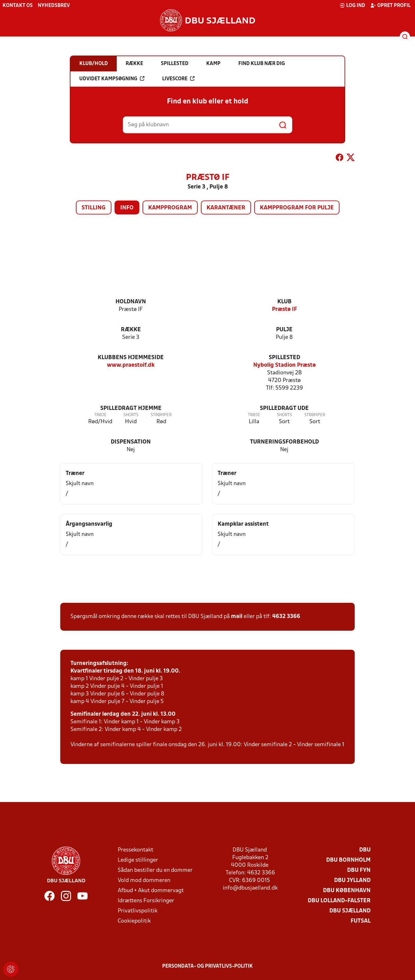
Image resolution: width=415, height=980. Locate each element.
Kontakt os (18, 6)
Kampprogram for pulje (297, 208)
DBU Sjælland (350, 911)
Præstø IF (284, 309)
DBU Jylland (352, 881)
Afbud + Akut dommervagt (151, 891)
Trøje (100, 415)
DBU (365, 850)
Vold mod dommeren (144, 881)
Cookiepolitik (134, 921)
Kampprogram (170, 208)
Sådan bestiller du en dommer (155, 870)
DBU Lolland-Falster (339, 901)
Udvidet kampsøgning (112, 79)
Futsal (361, 921)
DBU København (347, 891)
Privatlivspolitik (138, 911)
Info (127, 208)
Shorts (131, 415)
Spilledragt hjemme (131, 408)
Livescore (178, 79)
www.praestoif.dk (131, 365)
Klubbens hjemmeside (131, 358)
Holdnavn (131, 302)
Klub (284, 302)
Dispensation (131, 442)
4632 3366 (286, 617)
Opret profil (390, 5)
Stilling (94, 208)
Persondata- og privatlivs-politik (208, 966)
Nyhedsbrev (54, 6)
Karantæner (226, 208)
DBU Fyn (359, 870)
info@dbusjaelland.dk (250, 888)
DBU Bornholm (348, 860)
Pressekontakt (135, 850)
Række (131, 330)
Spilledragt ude (284, 408)
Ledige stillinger (138, 860)
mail (237, 617)
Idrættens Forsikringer (146, 901)
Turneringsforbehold (284, 442)
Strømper (161, 415)
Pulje (284, 330)
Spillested (284, 358)
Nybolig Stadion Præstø (284, 365)
